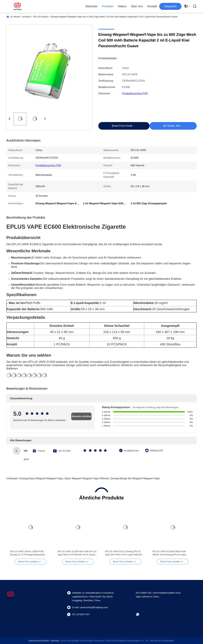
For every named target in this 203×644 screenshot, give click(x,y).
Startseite (91, 6)
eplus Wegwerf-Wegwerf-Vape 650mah (87, 478)
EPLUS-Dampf (40, 17)
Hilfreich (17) (156, 451)
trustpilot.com (131, 451)
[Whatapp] (140, 614)
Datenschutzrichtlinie (39, 641)
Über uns (137, 6)
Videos (122, 6)
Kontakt (152, 6)
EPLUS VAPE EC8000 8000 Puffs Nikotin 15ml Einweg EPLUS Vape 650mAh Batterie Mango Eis (169, 553)
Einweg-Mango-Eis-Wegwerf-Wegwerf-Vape (135, 478)
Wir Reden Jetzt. (172, 126)
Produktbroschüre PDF (135, 93)
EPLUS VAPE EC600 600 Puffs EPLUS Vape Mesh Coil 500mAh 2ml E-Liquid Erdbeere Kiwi (77, 553)
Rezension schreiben (81, 416)
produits (26, 17)
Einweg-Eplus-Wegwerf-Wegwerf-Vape (41, 478)
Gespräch (170, 6)
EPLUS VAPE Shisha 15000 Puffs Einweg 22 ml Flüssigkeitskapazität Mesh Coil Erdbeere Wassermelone (28, 553)
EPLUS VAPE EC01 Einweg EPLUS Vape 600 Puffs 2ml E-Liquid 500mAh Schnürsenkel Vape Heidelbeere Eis (123, 553)
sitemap (55, 641)
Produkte (108, 6)
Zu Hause (15, 17)
